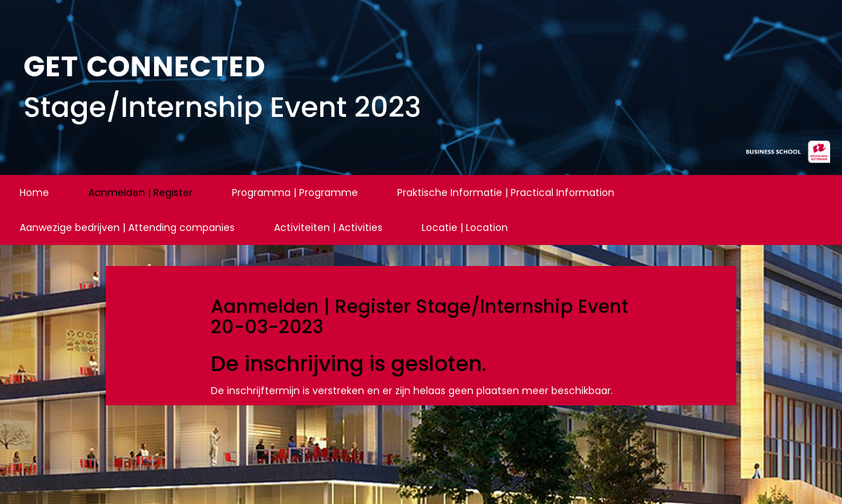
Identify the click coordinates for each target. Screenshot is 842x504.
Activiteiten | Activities (328, 227)
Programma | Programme (295, 192)
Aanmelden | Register (140, 192)
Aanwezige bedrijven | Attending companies (127, 227)
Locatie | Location (465, 227)
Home (34, 192)
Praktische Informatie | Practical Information (506, 192)
